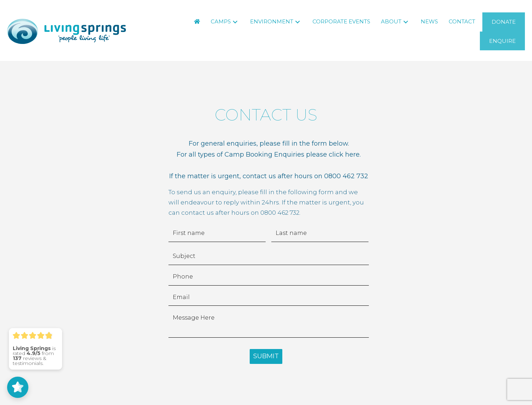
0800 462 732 (346, 176)
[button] (235, 22)
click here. (345, 154)
